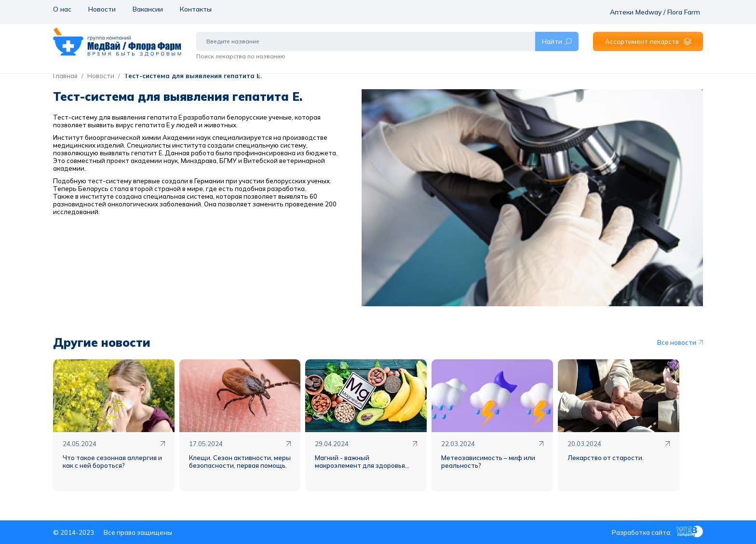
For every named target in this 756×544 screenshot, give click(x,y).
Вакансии (146, 9)
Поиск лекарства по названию (241, 49)
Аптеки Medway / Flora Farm (660, 9)
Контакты (194, 9)
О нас (62, 9)
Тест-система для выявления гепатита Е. (193, 76)
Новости (101, 9)
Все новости (680, 342)
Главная (65, 76)
